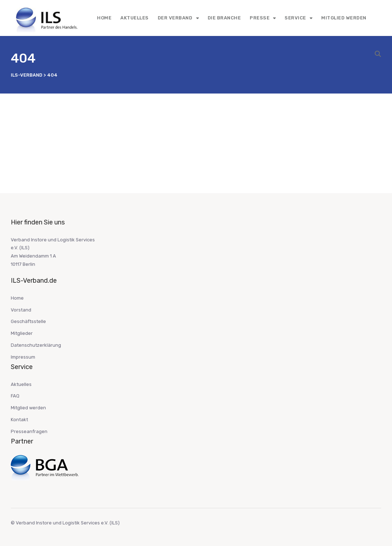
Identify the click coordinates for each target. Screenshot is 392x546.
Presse (260, 18)
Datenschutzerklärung (36, 345)
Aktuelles (135, 18)
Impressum (23, 357)
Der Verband (175, 18)
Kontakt (19, 420)
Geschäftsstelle (28, 321)
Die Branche (224, 18)
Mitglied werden (344, 18)
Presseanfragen (29, 431)
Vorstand (21, 310)
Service (295, 18)
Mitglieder (22, 333)
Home (104, 18)
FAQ (15, 396)
